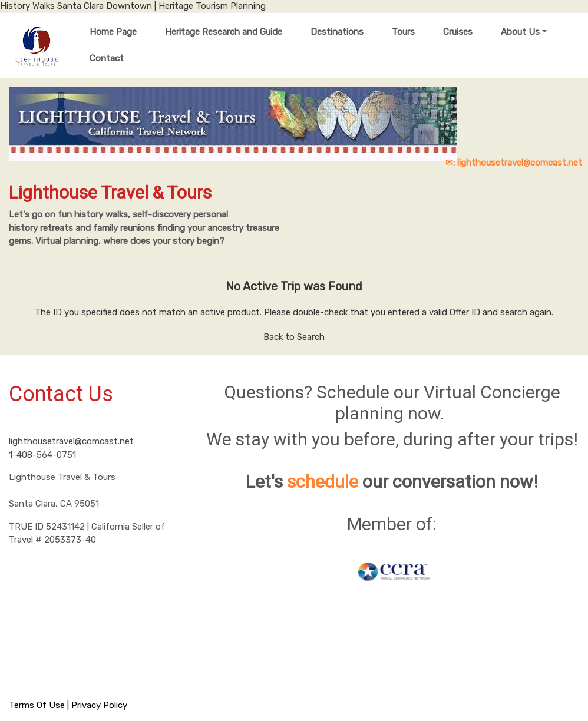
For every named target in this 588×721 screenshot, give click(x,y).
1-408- (23, 455)
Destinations (337, 32)
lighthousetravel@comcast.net (71, 441)
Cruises (458, 32)
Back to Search (294, 337)
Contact (107, 58)
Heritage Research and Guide (224, 32)
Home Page (113, 32)
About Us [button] (520, 32)
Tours (403, 32)
